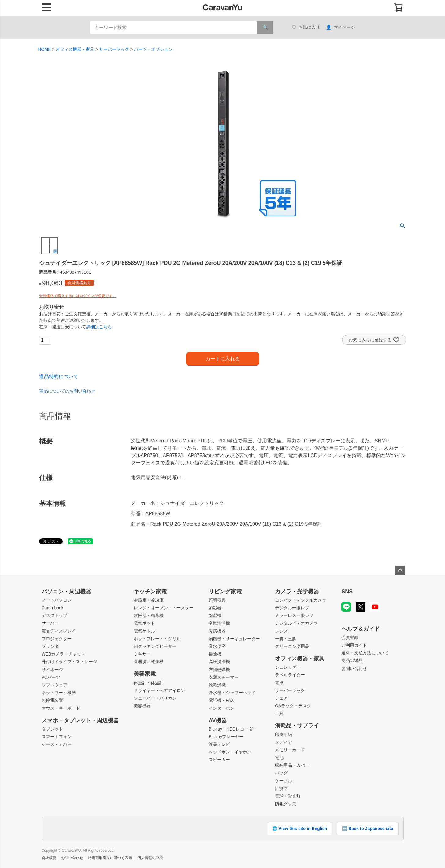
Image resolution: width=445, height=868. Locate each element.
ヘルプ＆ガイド (361, 629)
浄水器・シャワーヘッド (232, 693)
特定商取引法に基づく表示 (110, 858)
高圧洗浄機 (219, 662)
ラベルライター (290, 675)
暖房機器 (217, 631)
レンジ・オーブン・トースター (164, 608)
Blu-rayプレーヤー (226, 737)
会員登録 (350, 637)
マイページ (341, 27)
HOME (45, 49)
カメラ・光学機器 (297, 592)
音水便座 (217, 646)
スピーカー (219, 760)
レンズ (281, 631)
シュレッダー (288, 667)
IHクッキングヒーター (155, 646)
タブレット (52, 729)
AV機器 (218, 720)
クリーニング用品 (292, 646)
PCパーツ (51, 677)
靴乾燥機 (217, 685)
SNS (347, 592)
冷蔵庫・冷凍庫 (149, 600)
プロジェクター (57, 639)
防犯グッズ (286, 804)
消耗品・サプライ (297, 726)
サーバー (50, 623)
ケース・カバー (57, 744)
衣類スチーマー (224, 677)
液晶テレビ (219, 744)
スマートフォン (57, 737)
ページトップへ (400, 570)
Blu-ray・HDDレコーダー (233, 729)
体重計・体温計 (149, 683)
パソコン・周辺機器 (66, 592)
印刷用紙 (284, 735)
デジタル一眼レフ (292, 608)
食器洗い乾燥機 (149, 662)
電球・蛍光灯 (288, 796)
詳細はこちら (99, 327)
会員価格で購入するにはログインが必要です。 (78, 296)
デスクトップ (54, 615)
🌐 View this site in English (300, 829)
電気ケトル (144, 631)
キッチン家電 (150, 592)
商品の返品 (352, 660)
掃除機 (215, 654)
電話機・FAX (221, 700)
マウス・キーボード (61, 708)
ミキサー (142, 654)
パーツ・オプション (153, 49)
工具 (279, 713)
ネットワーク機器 (59, 693)
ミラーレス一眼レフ (294, 615)
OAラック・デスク (293, 706)
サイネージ (52, 670)
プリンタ (50, 646)
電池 (279, 757)
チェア (281, 698)
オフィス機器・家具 (75, 49)
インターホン (221, 708)
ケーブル (284, 781)
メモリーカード (290, 750)
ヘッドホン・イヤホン (230, 752)
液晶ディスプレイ (59, 631)
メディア (284, 742)
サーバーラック (114, 49)
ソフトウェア (54, 685)
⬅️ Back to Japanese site (367, 829)
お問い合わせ (354, 668)
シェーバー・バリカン (155, 698)
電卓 (279, 683)
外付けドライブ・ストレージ (69, 662)
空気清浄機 (219, 623)
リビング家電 (225, 592)
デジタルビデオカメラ (296, 623)
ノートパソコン (57, 600)
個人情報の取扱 (150, 858)
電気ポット (144, 623)
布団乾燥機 (219, 670)
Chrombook (53, 608)
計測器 (281, 788)
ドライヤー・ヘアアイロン (159, 690)
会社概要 (49, 858)
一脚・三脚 (286, 639)
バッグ (281, 773)
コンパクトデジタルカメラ (301, 600)
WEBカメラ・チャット (64, 654)
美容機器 (142, 706)
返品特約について (59, 376)
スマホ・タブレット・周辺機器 (80, 720)
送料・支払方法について (365, 653)
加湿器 (215, 608)
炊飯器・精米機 (149, 615)
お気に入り (306, 27)
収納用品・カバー (292, 765)
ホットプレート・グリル (157, 639)
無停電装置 (52, 700)
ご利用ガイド (354, 645)
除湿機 (215, 615)
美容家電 (145, 674)
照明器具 (217, 600)
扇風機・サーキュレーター (234, 639)
